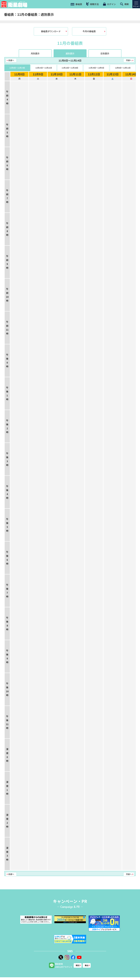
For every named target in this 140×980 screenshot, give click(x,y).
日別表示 (105, 53)
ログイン (109, 4)
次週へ (129, 60)
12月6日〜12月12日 (123, 68)
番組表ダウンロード (51, 31)
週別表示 (70, 53)
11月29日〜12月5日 (96, 68)
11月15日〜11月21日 (44, 68)
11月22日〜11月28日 (70, 68)
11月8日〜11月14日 (17, 68)
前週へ (11, 60)
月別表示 (35, 53)
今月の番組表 (89, 31)
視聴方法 (93, 4)
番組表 (76, 4)
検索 (124, 4)
